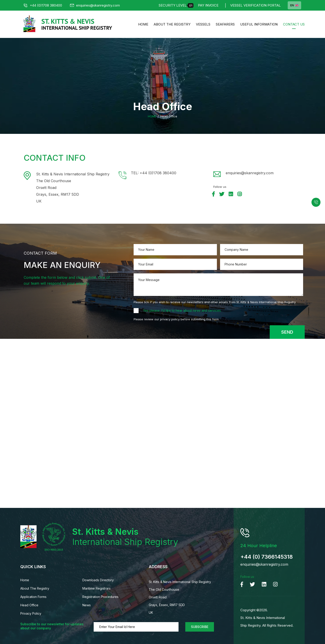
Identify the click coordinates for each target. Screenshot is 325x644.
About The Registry (172, 24)
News (87, 605)
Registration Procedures (100, 597)
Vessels (203, 24)
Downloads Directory (98, 580)
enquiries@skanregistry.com (95, 5)
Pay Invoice (208, 5)
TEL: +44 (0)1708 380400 (154, 173)
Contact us (294, 24)
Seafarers (225, 24)
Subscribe (200, 627)
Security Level (176, 5)
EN (294, 5)
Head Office (29, 605)
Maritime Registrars (96, 588)
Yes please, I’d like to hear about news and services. (182, 311)
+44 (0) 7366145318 (267, 557)
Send (287, 332)
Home (143, 24)
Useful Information (259, 24)
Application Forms (33, 597)
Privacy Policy (31, 613)
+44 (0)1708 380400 (43, 5)
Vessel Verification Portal (255, 5)
